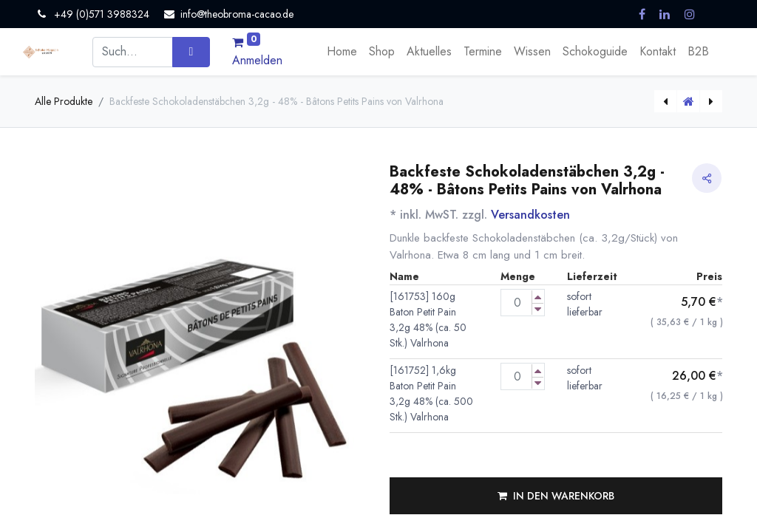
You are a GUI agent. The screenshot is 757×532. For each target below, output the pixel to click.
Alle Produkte (64, 101)
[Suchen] (191, 52)
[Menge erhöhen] (538, 297)
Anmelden (257, 60)
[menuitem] (342, 52)
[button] (556, 496)
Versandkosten (530, 215)
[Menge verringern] (538, 309)
